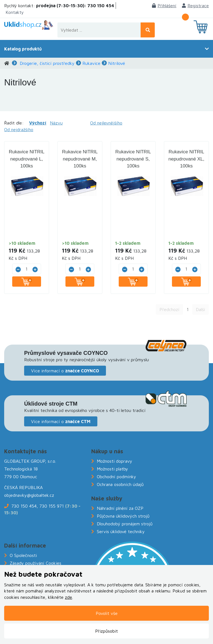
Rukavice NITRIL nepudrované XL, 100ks (186, 159)
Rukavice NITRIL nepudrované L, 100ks (27, 159)
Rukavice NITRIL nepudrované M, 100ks (80, 159)
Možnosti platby (112, 469)
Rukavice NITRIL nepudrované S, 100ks (133, 159)
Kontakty (15, 12)
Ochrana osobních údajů (120, 484)
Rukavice (91, 63)
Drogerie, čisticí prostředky (47, 63)
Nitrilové (117, 63)
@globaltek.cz (40, 495)
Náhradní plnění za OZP (120, 508)
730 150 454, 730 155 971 (38, 506)
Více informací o (65, 371)
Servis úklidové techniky (121, 531)
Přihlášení (164, 6)
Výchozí (38, 123)
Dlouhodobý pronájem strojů (125, 524)
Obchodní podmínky (116, 477)
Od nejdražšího (19, 129)
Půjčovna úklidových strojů (123, 516)
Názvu (56, 123)
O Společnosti (23, 555)
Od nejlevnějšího (106, 123)
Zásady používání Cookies (35, 563)
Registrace (195, 6)
